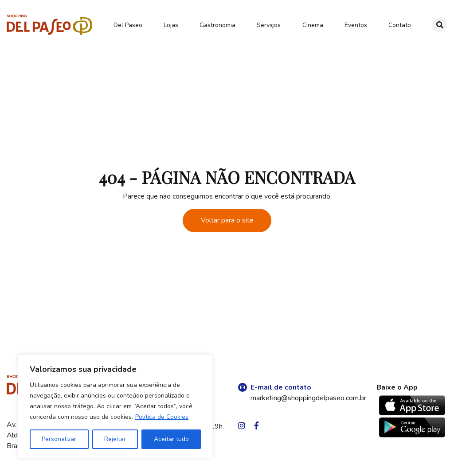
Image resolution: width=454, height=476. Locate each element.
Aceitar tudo (171, 439)
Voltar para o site (227, 220)
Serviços (269, 25)
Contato (400, 25)
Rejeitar (115, 439)
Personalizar (59, 439)
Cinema (313, 25)
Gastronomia (217, 25)
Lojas (171, 25)
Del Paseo (128, 25)
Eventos (356, 25)
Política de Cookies (162, 417)
